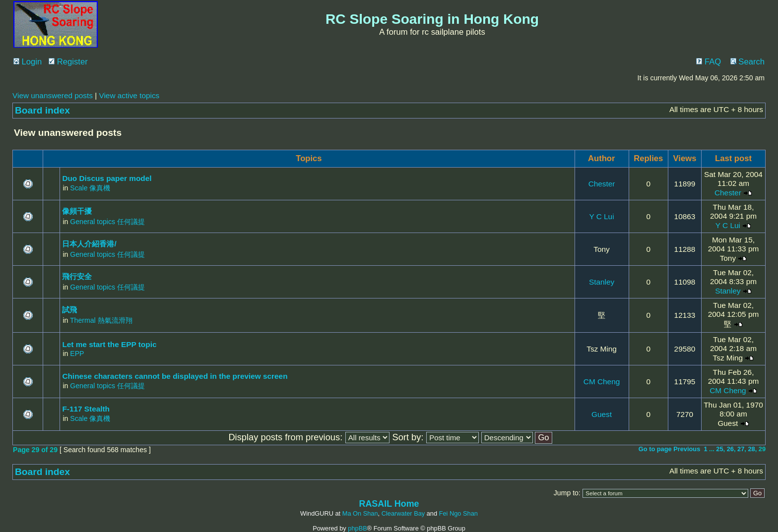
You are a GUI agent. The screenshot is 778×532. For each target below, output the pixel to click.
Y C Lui (601, 216)
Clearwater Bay (403, 513)
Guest (602, 414)
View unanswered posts (53, 95)
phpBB (357, 528)
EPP (77, 354)
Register (68, 62)
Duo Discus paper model (107, 178)
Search (747, 62)
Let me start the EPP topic (109, 344)
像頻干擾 (77, 211)
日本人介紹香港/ (89, 244)
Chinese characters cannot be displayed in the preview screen (175, 376)
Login (28, 62)
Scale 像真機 (90, 188)
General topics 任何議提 (107, 222)
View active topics (129, 95)
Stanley (602, 282)
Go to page (655, 449)
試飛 (69, 310)
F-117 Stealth (86, 409)
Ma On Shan (360, 513)
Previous (687, 449)
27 (741, 449)
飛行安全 (77, 276)
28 (751, 449)
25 (719, 449)
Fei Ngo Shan (458, 513)
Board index (42, 110)
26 (730, 449)
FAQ (709, 62)
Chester (602, 184)
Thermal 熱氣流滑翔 (101, 320)
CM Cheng (602, 382)
